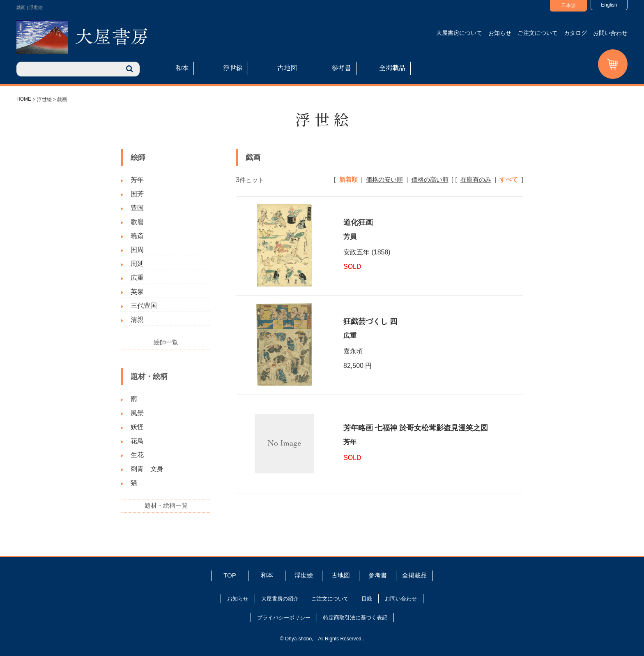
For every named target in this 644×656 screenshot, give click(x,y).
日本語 (568, 5)
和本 (182, 68)
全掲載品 (392, 68)
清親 (137, 320)
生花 (137, 455)
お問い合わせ (610, 33)
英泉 (137, 292)
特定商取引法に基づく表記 (355, 618)
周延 (137, 264)
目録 (367, 599)
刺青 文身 (147, 469)
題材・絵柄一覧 (166, 505)
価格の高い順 (430, 179)
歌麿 (137, 222)
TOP (230, 575)
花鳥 (137, 441)
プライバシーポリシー (284, 618)
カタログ (575, 33)
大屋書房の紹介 (280, 599)
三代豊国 (144, 306)
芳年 (137, 180)
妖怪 (137, 427)
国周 (137, 250)
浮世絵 (233, 68)
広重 (137, 278)
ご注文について (538, 33)
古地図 (287, 68)
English (609, 5)
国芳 (137, 194)
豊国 (137, 208)
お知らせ (500, 33)
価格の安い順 (384, 179)
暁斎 (137, 236)
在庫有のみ (476, 179)
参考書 (341, 68)
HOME (24, 99)
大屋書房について (459, 33)
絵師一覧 (166, 342)
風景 (137, 413)
